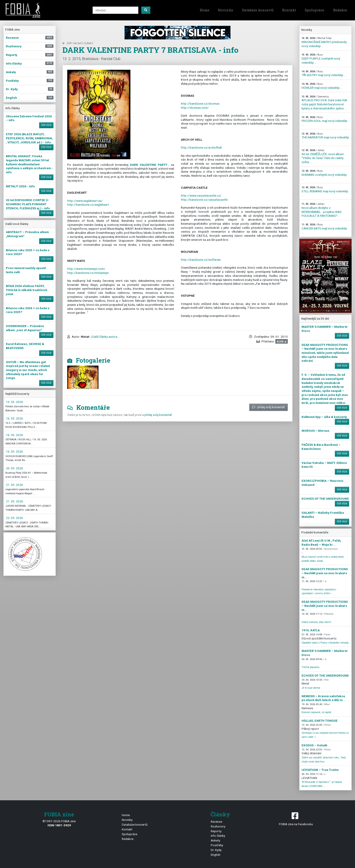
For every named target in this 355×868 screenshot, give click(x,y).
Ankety (215, 840)
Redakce (340, 10)
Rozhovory (218, 826)
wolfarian (201, 260)
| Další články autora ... (105, 337)
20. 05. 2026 (14, 468)
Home (205, 10)
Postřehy (217, 845)
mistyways (88, 273)
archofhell (201, 147)
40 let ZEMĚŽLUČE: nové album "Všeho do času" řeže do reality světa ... (323, 156)
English (216, 855)
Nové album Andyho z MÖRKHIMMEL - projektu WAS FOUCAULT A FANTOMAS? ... (322, 210)
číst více (46, 125)
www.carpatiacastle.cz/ (201, 195)
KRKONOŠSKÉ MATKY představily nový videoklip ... (324, 42)
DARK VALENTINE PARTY (149, 165)
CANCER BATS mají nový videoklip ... (324, 229)
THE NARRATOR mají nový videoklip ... (325, 138)
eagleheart (88, 205)
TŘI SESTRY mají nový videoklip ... (324, 74)
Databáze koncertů (258, 10)
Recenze (216, 822)
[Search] (115, 10)
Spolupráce (314, 10)
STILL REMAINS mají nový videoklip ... (325, 191)
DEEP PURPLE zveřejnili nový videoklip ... (321, 59)
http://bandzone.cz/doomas (200, 104)
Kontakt (289, 10)
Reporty (216, 831)
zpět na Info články (78, 43)
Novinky (226, 10)
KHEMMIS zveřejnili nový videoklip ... (324, 175)
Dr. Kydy (216, 850)
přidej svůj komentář (269, 407)
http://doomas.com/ (195, 108)
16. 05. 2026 (14, 402)
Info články (218, 836)
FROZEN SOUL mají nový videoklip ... (324, 121)
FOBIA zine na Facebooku (296, 819)
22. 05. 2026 (14, 518)
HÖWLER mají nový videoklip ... (322, 86)
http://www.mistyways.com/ (86, 269)
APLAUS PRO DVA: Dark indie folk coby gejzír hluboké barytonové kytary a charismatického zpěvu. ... (324, 103)
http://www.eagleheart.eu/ (85, 201)
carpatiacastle (204, 200)
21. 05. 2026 (14, 485)
